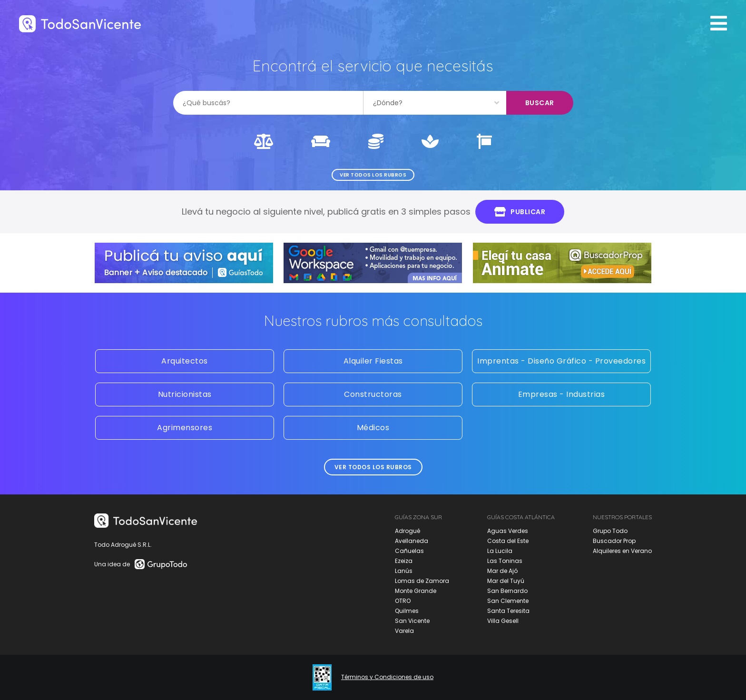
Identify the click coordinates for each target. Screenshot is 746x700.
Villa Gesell (503, 621)
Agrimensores (185, 428)
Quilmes (407, 611)
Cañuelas (409, 551)
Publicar (520, 212)
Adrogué (407, 531)
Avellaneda (412, 541)
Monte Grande (416, 591)
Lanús (404, 571)
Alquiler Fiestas (373, 361)
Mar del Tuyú (506, 581)
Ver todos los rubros (373, 175)
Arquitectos (185, 361)
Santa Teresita (508, 611)
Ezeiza (404, 561)
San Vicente (412, 621)
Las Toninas (505, 561)
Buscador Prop (614, 541)
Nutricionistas (185, 394)
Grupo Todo (610, 531)
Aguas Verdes (508, 531)
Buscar (540, 103)
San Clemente (508, 601)
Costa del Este (508, 541)
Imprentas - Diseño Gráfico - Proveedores (561, 361)
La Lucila (500, 551)
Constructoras (373, 394)
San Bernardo (507, 591)
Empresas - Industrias (562, 394)
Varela (404, 631)
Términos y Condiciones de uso (387, 677)
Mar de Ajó (502, 571)
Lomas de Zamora (422, 581)
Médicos (373, 428)
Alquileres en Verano (622, 551)
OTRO (403, 601)
